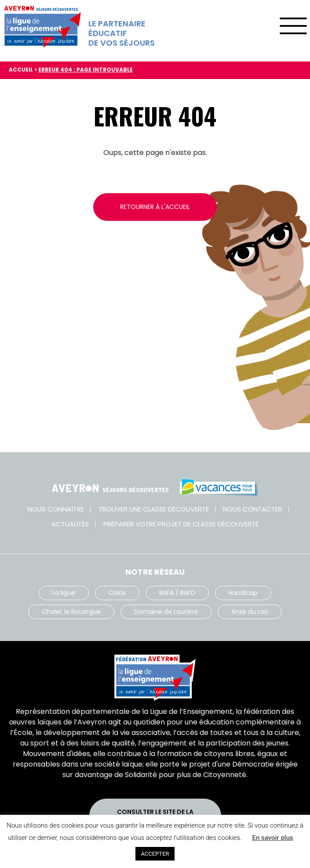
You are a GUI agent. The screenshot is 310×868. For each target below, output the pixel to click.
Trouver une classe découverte (154, 509)
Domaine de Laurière (166, 612)
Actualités (70, 524)
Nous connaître (56, 509)
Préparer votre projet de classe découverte (181, 524)
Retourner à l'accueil (155, 207)
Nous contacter (253, 509)
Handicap (243, 593)
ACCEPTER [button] (155, 854)
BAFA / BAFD (177, 593)
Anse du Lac (250, 612)
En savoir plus (272, 838)
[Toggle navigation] (293, 23)
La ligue (64, 593)
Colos (117, 593)
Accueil (21, 70)
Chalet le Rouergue (71, 612)
